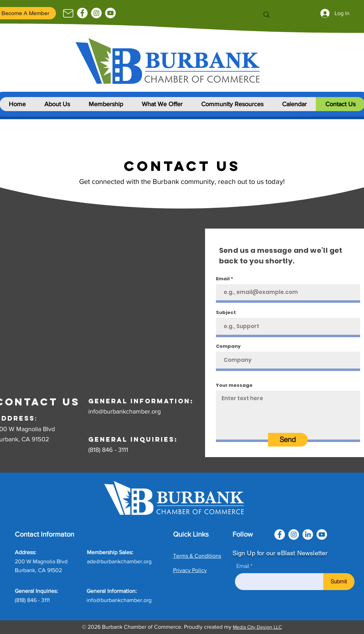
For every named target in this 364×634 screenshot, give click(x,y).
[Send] (288, 440)
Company (228, 346)
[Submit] (339, 582)
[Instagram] (96, 13)
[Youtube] (110, 13)
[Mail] (68, 13)
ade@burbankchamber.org (119, 561)
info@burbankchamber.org (124, 411)
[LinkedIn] (308, 534)
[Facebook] (82, 13)
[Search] (267, 15)
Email (223, 279)
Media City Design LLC (257, 627)
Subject (226, 312)
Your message (234, 385)
